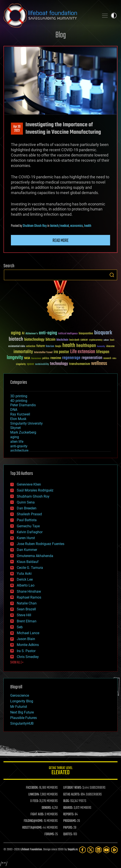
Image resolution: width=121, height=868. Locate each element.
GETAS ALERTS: (72, 795)
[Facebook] (83, 850)
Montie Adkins (28, 645)
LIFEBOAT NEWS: (72, 788)
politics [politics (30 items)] (46, 358)
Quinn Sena (26, 502)
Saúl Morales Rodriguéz (35, 490)
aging (15, 437)
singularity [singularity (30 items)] (21, 364)
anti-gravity (19, 446)
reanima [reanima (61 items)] (56, 358)
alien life (17, 442)
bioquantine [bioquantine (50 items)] (86, 333)
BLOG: (66, 801)
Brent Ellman (27, 621)
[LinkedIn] (98, 850)
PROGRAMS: (70, 821)
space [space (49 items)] (30, 364)
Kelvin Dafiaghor (30, 532)
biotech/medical (60, 226)
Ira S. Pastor (26, 651)
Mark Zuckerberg (23, 432)
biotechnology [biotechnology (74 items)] (34, 340)
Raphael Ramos (29, 597)
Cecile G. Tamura (30, 568)
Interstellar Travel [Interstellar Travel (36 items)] (43, 353)
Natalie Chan (27, 603)
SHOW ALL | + (17, 663)
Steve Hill (24, 615)
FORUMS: (49, 834)
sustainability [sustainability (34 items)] (42, 365)
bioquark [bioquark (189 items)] (103, 333)
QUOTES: (68, 834)
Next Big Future (22, 712)
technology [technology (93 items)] (59, 364)
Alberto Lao (26, 585)
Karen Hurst (26, 538)
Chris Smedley (28, 657)
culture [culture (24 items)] (106, 340)
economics (77, 226)
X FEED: (34, 801)
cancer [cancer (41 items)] (84, 340)
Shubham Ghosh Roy (35, 226)
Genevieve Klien (29, 484)
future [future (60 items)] (41, 346)
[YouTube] (107, 850)
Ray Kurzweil (20, 414)
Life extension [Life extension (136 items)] (83, 352)
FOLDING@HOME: (33, 821)
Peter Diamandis (23, 405)
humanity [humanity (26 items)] (101, 347)
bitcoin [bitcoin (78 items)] (50, 340)
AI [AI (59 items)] (23, 334)
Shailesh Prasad (29, 514)
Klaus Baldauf (28, 562)
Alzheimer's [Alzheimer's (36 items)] (32, 334)
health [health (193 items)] (69, 346)
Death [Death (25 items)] (112, 340)
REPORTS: (69, 814)
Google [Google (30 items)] (58, 346)
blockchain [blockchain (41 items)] (62, 340)
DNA (14, 410)
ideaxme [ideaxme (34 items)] (110, 347)
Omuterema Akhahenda (35, 556)
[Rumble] (114, 850)
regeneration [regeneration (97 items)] (92, 358)
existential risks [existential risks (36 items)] (17, 346)
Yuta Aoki (24, 574)
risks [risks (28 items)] (114, 358)
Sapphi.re (73, 850)
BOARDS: (68, 808)
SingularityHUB (22, 723)
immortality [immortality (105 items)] (23, 352)
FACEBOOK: (32, 788)
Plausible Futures (24, 718)
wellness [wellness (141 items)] (99, 364)
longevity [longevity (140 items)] (15, 358)
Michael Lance (28, 633)
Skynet (15, 428)
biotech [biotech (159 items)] (16, 339)
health (88, 226)
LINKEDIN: (34, 795)
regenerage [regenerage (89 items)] (71, 358)
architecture (19, 450)
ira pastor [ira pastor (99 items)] (61, 352)
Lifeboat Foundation (31, 850)
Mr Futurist (19, 707)
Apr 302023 (17, 129)
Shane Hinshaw (29, 591)
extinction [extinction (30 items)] (31, 346)
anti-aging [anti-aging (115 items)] (48, 333)
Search (112, 275)
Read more (61, 241)
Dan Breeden (27, 508)
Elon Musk (18, 419)
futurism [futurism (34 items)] (50, 347)
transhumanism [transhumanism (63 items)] (80, 364)
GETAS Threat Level (60, 771)
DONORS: (47, 808)
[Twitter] (91, 850)
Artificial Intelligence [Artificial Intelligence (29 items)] (68, 334)
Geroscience (20, 695)
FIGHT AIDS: (37, 814)
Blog (61, 35)
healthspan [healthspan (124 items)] (86, 346)
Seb (20, 627)
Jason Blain (26, 639)
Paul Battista (27, 520)
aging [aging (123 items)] (16, 333)
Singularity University (26, 423)
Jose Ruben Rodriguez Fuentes (41, 544)
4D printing (19, 401)
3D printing (19, 396)
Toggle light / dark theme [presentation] (114, 16)
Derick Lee (25, 579)
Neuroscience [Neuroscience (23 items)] (36, 359)
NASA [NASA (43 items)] (27, 358)
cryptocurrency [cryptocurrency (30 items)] (96, 340)
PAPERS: (68, 828)
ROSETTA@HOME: (32, 828)
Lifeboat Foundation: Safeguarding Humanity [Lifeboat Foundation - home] (50, 16)
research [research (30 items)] (107, 358)
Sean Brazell (26, 609)
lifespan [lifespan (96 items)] (103, 352)
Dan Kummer (27, 550)
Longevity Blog (22, 701)
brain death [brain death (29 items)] (74, 340)
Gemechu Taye (28, 526)
